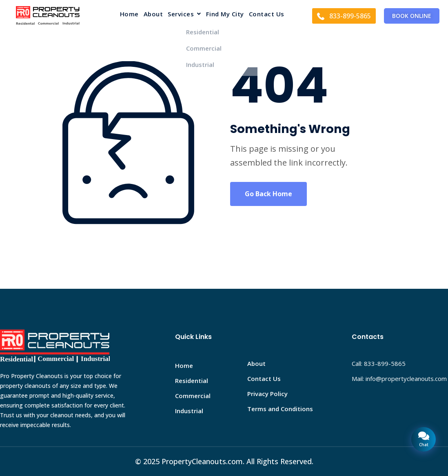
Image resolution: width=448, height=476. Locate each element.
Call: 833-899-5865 (379, 363)
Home (129, 14)
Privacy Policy (267, 394)
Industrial (189, 411)
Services (184, 14)
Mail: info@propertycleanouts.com (399, 379)
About (153, 14)
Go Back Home (268, 194)
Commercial (193, 396)
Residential (192, 381)
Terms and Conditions (280, 409)
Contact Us (267, 14)
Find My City (225, 14)
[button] (184, 16)
